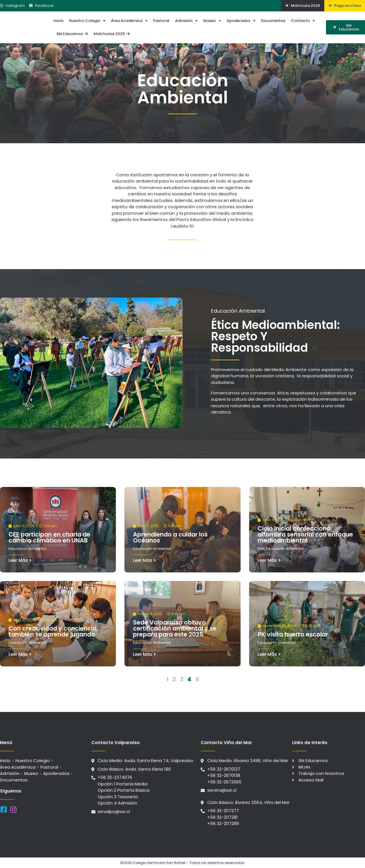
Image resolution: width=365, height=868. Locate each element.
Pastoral (161, 21)
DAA (261, 549)
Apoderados (241, 21)
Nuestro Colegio (87, 21)
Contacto (303, 21)
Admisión (186, 21)
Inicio (59, 21)
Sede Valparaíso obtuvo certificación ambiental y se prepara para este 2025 (175, 628)
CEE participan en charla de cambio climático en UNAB (49, 537)
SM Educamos (72, 34)
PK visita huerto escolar (293, 634)
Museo (212, 21)
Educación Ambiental (27, 549)
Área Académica (129, 21)
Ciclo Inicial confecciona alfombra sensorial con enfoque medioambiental (305, 534)
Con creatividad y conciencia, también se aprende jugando (53, 631)
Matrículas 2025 (112, 34)
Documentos (273, 21)
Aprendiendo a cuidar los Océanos (170, 537)
